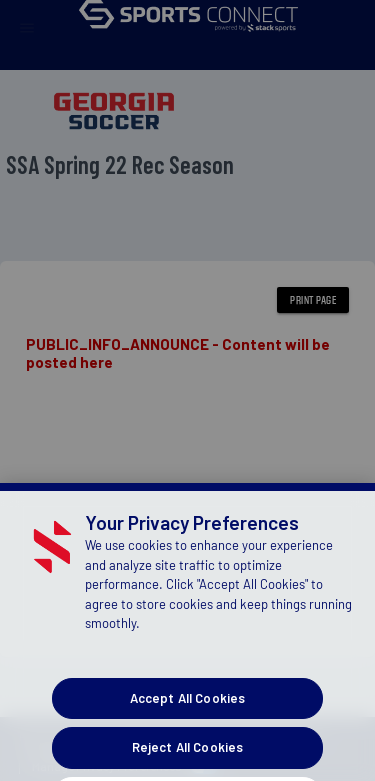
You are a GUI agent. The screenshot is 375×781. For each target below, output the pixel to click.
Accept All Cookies (187, 735)
